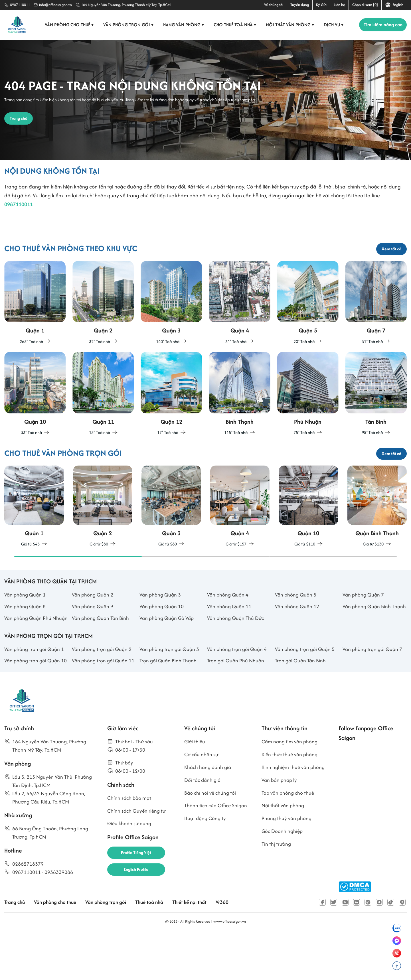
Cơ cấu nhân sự (202, 801)
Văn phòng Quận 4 (228, 620)
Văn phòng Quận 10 (162, 632)
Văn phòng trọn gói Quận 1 (35, 694)
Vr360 (230, 948)
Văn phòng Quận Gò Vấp (168, 653)
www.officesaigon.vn (230, 967)
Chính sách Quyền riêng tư (138, 860)
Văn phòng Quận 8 (26, 632)
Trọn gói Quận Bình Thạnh (169, 706)
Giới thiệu (195, 787)
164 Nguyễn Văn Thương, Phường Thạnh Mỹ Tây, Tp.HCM (126, 5)
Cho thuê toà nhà (234, 25)
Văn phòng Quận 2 (93, 620)
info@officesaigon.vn (55, 5)
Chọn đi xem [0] (365, 5)
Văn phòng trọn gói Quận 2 (103, 694)
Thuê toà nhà (155, 948)
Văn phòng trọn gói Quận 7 (373, 694)
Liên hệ (339, 5)
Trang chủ (15, 948)
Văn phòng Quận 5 (296, 620)
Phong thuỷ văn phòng (287, 868)
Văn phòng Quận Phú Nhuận (29, 658)
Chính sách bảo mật (130, 846)
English (394, 5)
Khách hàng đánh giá (209, 814)
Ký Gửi (321, 5)
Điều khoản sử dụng (130, 873)
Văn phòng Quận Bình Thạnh (367, 636)
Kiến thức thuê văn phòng (291, 801)
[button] (78, 581)
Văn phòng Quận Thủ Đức (237, 653)
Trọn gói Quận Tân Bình (301, 706)
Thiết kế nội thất (197, 948)
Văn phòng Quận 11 (230, 632)
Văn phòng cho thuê (68, 25)
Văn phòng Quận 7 (364, 620)
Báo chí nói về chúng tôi (211, 841)
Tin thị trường (277, 895)
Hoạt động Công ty (206, 868)
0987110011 (20, 5)
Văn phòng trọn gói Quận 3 (170, 694)
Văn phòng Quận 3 (161, 620)
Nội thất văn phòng (289, 25)
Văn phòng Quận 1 (26, 620)
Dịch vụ (332, 25)
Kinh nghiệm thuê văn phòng (294, 814)
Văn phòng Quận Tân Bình (101, 653)
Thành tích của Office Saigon (217, 854)
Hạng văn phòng (182, 25)
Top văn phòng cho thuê (289, 841)
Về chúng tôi (274, 5)
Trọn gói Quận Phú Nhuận (236, 706)
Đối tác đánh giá (203, 828)
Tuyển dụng (300, 5)
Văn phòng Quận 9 (93, 632)
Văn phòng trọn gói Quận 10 (36, 706)
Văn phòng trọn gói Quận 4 (238, 694)
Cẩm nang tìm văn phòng (291, 787)
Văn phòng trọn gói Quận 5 (306, 694)
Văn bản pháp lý (280, 828)
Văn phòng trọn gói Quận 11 (104, 706)
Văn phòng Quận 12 (298, 632)
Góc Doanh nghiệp (283, 881)
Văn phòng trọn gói (127, 25)
